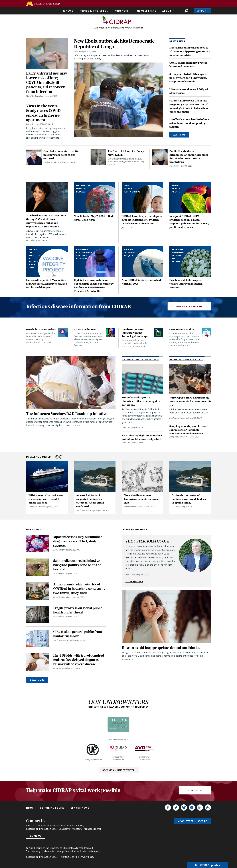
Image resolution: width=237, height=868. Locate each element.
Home (30, 808)
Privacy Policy (87, 857)
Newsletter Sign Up (189, 307)
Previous (57, 458)
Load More (37, 680)
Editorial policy (52, 808)
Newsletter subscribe (192, 822)
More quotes (134, 582)
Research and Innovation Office (42, 857)
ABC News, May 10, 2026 (137, 575)
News (70, 11)
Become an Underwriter (119, 771)
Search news (80, 808)
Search (186, 11)
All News (179, 135)
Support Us (195, 791)
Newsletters (147, 11)
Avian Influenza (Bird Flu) (187, 360)
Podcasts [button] (122, 11)
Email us (36, 836)
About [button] (167, 11)
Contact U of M (69, 857)
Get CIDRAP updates (207, 865)
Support (202, 11)
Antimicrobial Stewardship (140, 360)
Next (61, 458)
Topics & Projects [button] (93, 11)
